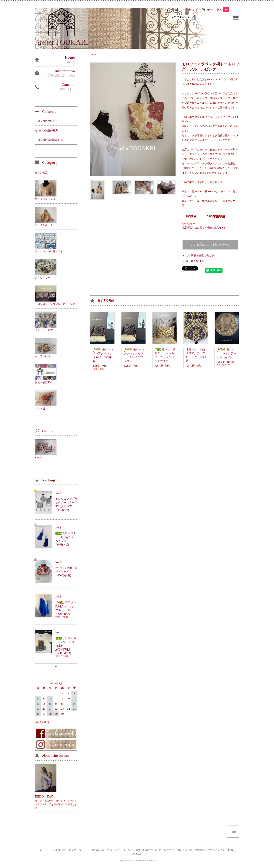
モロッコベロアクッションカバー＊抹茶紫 (103, 355)
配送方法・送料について (178, 850)
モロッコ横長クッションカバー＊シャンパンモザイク (165, 355)
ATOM (137, 854)
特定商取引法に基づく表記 (210, 850)
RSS (230, 850)
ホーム (44, 850)
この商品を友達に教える (200, 255)
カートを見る (218, 10)
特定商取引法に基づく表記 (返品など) (203, 228)
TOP (93, 54)
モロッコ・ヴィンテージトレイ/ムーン (227, 353)
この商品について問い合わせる (210, 245)
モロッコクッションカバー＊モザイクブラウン (134, 355)
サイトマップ (164, 10)
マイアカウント (189, 10)
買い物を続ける (195, 261)
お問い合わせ (97, 850)
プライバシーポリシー (120, 850)
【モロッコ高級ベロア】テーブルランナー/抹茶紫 (196, 355)
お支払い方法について (148, 850)
